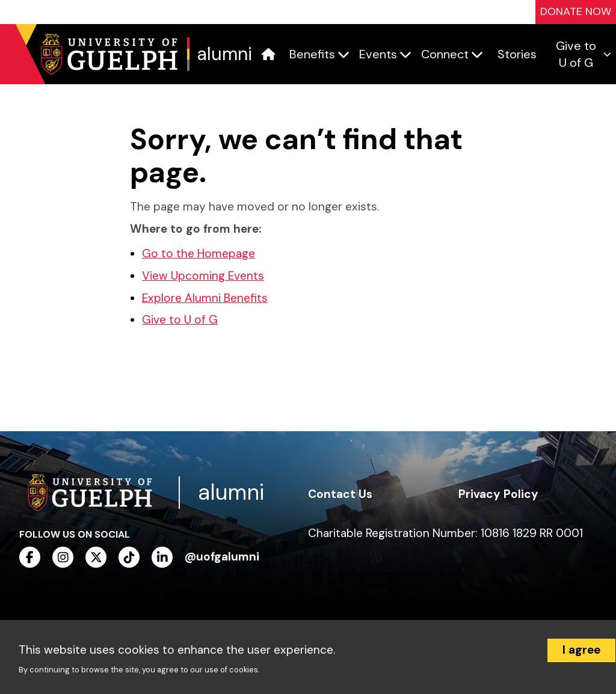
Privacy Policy (498, 494)
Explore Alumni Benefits (205, 298)
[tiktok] (129, 557)
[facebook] (30, 557)
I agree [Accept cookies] (581, 650)
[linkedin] (162, 557)
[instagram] (63, 557)
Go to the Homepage (199, 253)
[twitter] (96, 557)
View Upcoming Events (203, 276)
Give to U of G (180, 320)
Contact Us (340, 494)
